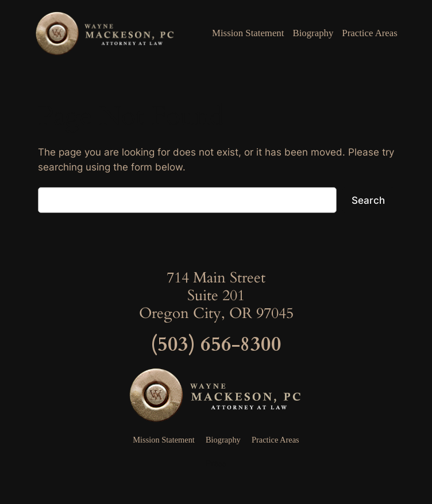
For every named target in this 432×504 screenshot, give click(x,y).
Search (368, 200)
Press (216, 463)
